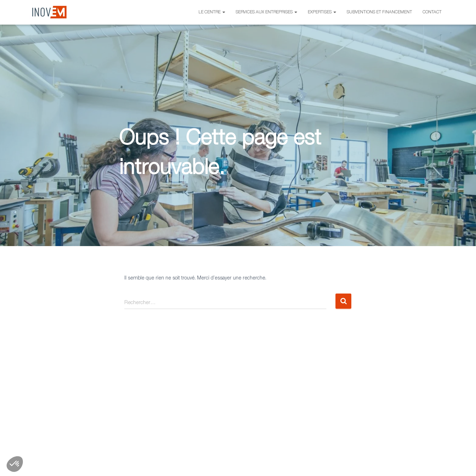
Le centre (212, 12)
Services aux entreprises (266, 12)
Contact (432, 12)
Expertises (322, 12)
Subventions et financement (379, 12)
